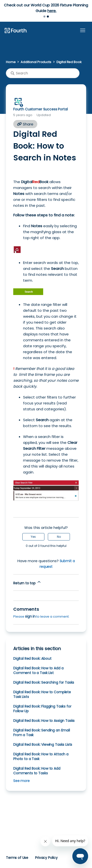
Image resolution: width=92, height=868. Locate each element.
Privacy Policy (46, 858)
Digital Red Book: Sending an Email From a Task (42, 733)
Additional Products (36, 62)
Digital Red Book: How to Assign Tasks (44, 721)
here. (52, 11)
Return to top (27, 582)
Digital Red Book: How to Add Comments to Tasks (37, 771)
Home (11, 62)
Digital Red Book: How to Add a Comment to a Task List (38, 670)
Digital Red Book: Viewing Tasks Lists (43, 745)
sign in (30, 616)
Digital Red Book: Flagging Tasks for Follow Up (42, 709)
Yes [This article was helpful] (33, 537)
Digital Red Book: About (32, 659)
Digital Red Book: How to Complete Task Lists (42, 694)
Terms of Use (17, 858)
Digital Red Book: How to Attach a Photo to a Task (41, 756)
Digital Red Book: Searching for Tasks (44, 682)
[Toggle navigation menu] (83, 31)
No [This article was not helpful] (59, 537)
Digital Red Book (69, 62)
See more (21, 781)
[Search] (43, 73)
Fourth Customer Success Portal (40, 109)
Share (25, 124)
